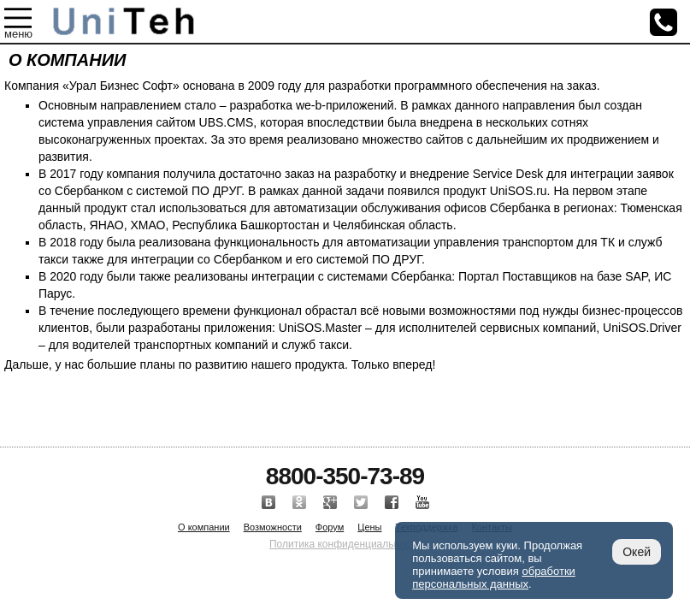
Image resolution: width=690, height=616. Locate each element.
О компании (204, 527)
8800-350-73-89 (345, 476)
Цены (369, 527)
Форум (330, 527)
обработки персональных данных (494, 577)
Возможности (273, 527)
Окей (637, 552)
